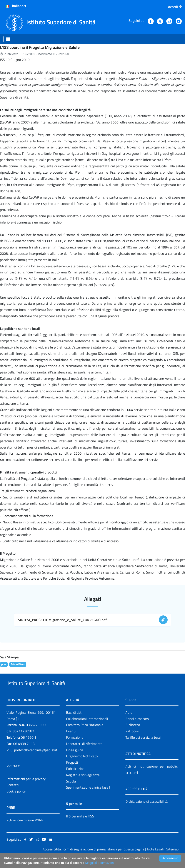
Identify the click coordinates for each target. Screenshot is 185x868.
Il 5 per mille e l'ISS (80, 826)
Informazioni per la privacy (26, 789)
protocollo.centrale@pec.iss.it (36, 760)
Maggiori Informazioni (100, 863)
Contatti (13, 795)
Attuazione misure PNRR (25, 830)
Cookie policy (16, 801)
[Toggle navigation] (8, 39)
